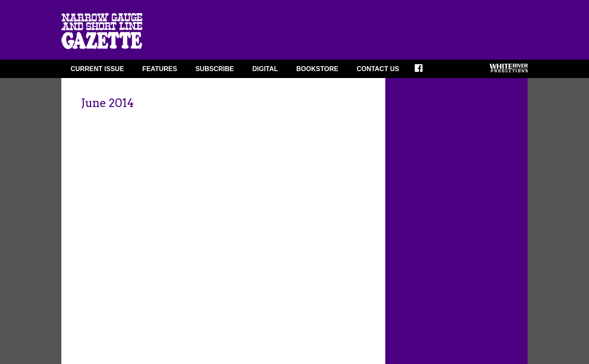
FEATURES (160, 69)
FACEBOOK (424, 71)
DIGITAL (265, 69)
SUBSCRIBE (215, 69)
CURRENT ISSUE (97, 69)
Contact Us (378, 69)
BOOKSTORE (317, 69)
